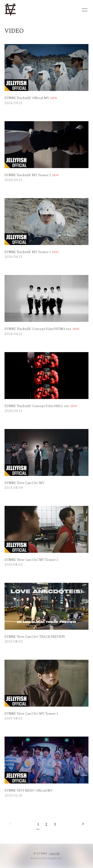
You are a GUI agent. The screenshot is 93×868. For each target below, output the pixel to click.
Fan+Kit (55, 853)
